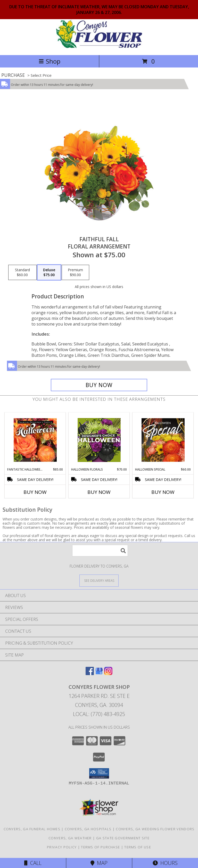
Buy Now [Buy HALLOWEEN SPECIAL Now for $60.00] (163, 492)
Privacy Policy (62, 847)
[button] (99, 773)
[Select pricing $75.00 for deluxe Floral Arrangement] (49, 273)
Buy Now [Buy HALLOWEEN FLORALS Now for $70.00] (99, 492)
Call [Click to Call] (33, 863)
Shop (49, 61)
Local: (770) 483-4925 (99, 714)
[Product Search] (100, 551)
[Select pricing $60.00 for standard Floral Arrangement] (22, 273)
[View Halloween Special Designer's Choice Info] (163, 440)
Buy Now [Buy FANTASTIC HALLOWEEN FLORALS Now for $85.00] (35, 492)
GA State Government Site (123, 838)
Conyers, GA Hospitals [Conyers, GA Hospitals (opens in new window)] (88, 829)
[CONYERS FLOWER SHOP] (99, 47)
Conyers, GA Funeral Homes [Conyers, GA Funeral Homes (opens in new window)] (32, 829)
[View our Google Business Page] (99, 673)
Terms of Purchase (100, 847)
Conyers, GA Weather (70, 838)
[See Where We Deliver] (99, 580)
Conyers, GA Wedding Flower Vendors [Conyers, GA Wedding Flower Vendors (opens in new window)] (155, 829)
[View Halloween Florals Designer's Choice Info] (99, 440)
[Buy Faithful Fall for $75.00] (99, 385)
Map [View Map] (99, 863)
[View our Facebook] (90, 673)
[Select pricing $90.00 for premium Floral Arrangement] (75, 273)
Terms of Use (138, 847)
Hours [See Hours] (165, 863)
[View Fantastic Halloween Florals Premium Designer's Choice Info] (35, 440)
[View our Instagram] (108, 673)
